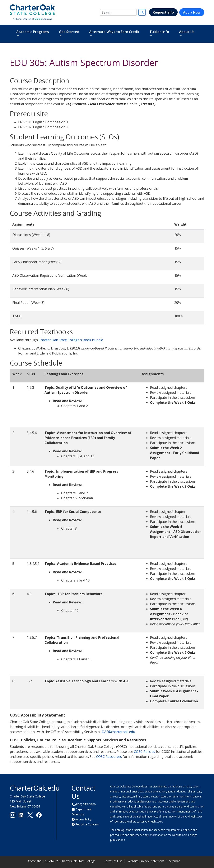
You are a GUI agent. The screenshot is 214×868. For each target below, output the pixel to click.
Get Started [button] (69, 32)
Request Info (163, 12)
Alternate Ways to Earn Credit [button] (114, 32)
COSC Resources (109, 757)
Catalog (120, 830)
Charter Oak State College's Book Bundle (71, 340)
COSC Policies (145, 752)
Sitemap (175, 861)
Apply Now (192, 12)
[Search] (118, 12)
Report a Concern (87, 824)
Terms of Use (113, 861)
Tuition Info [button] (159, 32)
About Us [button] (187, 32)
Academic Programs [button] (33, 32)
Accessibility (83, 819)
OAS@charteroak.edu (118, 732)
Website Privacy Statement (146, 861)
